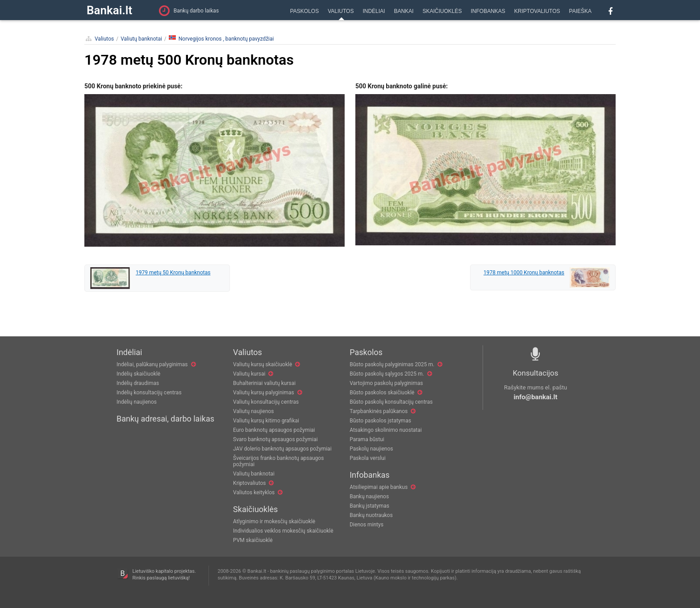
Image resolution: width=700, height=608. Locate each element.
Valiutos (104, 39)
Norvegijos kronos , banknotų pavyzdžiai (221, 39)
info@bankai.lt (536, 397)
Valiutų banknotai (141, 39)
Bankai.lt (109, 10)
